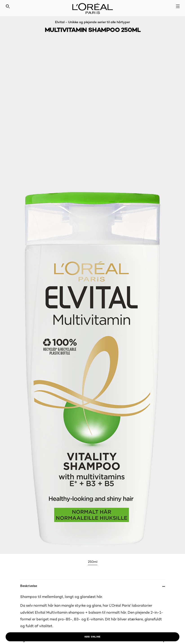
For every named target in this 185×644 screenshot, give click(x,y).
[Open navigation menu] (178, 6)
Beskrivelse (29, 586)
